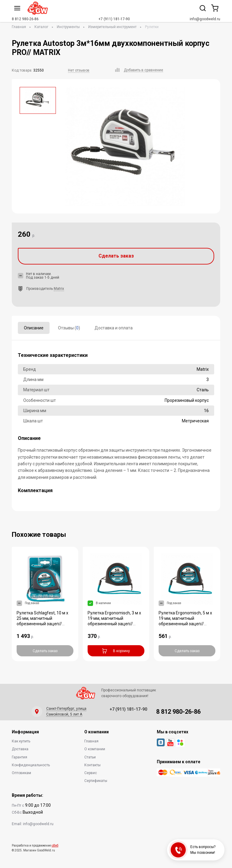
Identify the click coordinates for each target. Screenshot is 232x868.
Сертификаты (96, 781)
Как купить (21, 741)
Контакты (92, 765)
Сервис (91, 773)
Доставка (20, 749)
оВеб (55, 846)
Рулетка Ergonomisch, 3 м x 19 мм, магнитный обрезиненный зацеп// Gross (114, 621)
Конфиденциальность (31, 765)
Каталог (41, 27)
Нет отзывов (79, 70)
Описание (34, 328)
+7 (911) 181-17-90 (114, 19)
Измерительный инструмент (112, 27)
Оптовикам (21, 773)
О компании (95, 749)
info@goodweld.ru (205, 19)
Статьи (90, 757)
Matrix (59, 289)
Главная (19, 27)
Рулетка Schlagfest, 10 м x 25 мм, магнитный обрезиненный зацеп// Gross (42, 621)
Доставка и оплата (114, 328)
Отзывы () (69, 328)
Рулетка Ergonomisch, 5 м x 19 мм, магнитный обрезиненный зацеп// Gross (185, 621)
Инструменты (68, 27)
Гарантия (19, 757)
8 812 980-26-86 (25, 19)
